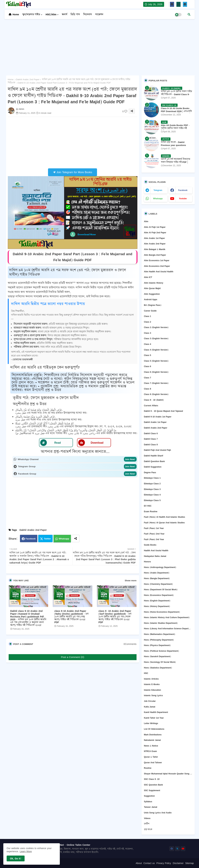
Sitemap (189, 863)
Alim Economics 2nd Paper (157, 266)
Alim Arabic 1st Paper (154, 238)
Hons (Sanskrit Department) (157, 656)
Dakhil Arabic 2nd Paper (28, 79)
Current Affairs (151, 406)
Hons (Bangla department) (157, 578)
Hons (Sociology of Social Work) (160, 662)
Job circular (150, 701)
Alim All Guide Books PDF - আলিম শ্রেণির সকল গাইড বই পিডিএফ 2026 (175, 128)
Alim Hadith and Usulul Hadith (159, 272)
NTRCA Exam (150, 751)
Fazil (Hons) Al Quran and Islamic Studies (164, 523)
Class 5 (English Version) (156, 361)
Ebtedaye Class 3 (152, 489)
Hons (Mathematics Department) (160, 634)
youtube (183, 198)
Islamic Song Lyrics (153, 695)
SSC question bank (153, 785)
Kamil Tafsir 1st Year (154, 718)
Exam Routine (151, 511)
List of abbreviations (154, 729)
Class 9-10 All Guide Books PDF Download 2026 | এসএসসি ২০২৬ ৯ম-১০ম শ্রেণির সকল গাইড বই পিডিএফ (177, 113)
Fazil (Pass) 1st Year (154, 528)
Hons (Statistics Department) (158, 668)
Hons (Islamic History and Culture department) (167, 617)
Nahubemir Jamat (152, 740)
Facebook (31, 539)
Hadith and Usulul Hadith (156, 550)
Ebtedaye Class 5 (152, 500)
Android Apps (151, 299)
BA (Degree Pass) (153, 305)
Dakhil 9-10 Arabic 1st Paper (158, 417)
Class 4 (148, 344)
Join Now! (130, 459)
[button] (189, 14)
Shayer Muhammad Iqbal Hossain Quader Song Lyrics (168, 774)
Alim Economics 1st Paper (157, 260)
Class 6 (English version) (156, 372)
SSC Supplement (152, 790)
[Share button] (76, 539)
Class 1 (148, 316)
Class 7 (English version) (156, 383)
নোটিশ (147, 824)
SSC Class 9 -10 (152, 779)
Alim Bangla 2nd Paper (155, 255)
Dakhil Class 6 (151, 433)
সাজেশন (99, 14)
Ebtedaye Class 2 (152, 484)
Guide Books (150, 545)
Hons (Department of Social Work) (161, 589)
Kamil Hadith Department (156, 712)
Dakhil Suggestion (153, 467)
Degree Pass (150, 472)
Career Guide (150, 311)
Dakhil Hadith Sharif (154, 456)
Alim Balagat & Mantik (155, 249)
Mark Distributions (153, 735)
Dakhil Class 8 (151, 445)
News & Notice (151, 746)
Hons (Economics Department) (159, 595)
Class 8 (148, 389)
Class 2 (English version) (156, 327)
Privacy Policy (164, 863)
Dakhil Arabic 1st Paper (155, 422)
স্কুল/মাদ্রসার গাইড (31, 14)
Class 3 (148, 333)
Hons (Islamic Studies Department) (161, 623)
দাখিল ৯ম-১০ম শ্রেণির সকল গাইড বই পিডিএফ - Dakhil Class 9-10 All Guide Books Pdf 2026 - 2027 (177, 96)
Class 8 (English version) (156, 394)
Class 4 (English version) (156, 350)
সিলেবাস (88, 14)
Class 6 (148, 366)
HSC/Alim (51, 14)
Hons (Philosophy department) (159, 640)
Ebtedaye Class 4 (152, 495)
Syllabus (148, 802)
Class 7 (148, 378)
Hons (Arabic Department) (157, 573)
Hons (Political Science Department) (161, 651)
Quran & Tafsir (151, 757)
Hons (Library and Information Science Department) (168, 629)
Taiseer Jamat (151, 807)
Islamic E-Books (152, 684)
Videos (147, 818)
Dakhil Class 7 (151, 439)
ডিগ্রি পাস (75, 14)
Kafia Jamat (150, 707)
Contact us (149, 863)
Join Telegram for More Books (73, 172)
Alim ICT (148, 277)
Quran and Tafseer (153, 762)
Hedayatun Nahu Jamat (155, 556)
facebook (183, 190)
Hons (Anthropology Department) (160, 567)
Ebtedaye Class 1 (152, 478)
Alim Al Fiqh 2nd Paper (155, 233)
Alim (146, 221)
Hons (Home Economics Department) (162, 612)
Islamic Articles (151, 679)
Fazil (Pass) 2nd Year (154, 534)
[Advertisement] (100, 45)
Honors (148, 562)
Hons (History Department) (157, 606)
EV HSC (148, 506)
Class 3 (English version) (156, 338)
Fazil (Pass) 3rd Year (154, 539)
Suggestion (149, 796)
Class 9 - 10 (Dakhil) (154, 400)
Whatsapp (64, 539)
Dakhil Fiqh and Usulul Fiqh (158, 450)
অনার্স (65, 14)
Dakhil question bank (154, 461)
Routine (148, 768)
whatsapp (158, 198)
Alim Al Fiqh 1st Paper (155, 227)
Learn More (26, 851)
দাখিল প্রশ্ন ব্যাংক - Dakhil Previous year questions (174, 144)
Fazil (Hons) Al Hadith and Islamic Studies (165, 517)
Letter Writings (151, 723)
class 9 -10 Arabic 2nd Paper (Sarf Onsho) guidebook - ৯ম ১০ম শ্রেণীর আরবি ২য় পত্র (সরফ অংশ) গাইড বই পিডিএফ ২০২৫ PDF (115, 617)
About (139, 863)
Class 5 (148, 355)
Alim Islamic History (154, 283)
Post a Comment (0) (73, 657)
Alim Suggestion (152, 294)
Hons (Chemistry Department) (158, 584)
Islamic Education (153, 690)
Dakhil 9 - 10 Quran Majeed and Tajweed (164, 411)
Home (16, 14)
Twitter (47, 539)
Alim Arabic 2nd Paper (155, 244)
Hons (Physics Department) (157, 645)
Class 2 (148, 322)
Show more (131, 581)
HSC (146, 673)
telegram (158, 190)
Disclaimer (178, 863)
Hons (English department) (157, 601)
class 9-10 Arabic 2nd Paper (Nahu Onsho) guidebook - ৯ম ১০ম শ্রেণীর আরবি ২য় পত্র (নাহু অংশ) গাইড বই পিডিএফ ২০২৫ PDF (71, 617)
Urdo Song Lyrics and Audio (158, 813)
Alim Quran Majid (152, 288)
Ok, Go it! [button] (16, 858)
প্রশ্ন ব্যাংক (148, 829)
